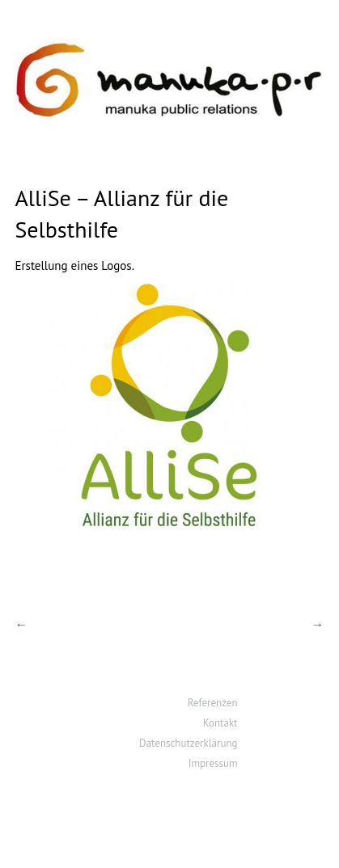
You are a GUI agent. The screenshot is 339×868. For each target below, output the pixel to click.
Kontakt (220, 723)
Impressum (213, 763)
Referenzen (213, 703)
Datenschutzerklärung (188, 743)
